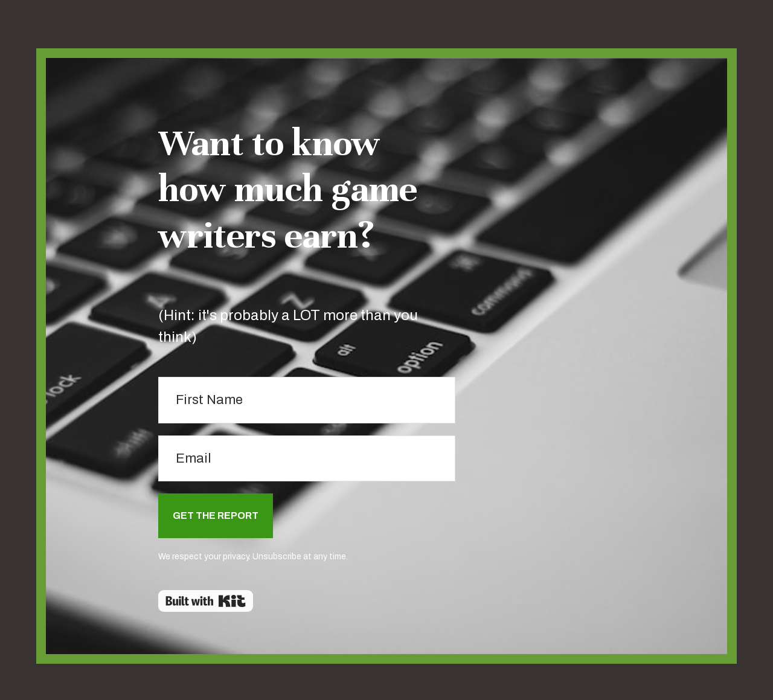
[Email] (307, 459)
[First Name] (307, 400)
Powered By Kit (206, 601)
